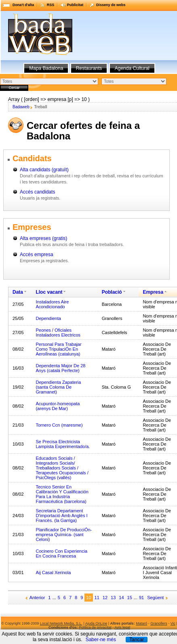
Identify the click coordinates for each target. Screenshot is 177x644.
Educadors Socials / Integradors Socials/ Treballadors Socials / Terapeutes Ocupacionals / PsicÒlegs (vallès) (62, 468)
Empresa (153, 292)
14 (121, 598)
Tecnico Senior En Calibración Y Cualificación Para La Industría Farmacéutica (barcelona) (62, 494)
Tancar (137, 640)
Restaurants (89, 68)
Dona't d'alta (23, 5)
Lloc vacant (49, 292)
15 (130, 598)
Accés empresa (37, 255)
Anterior (37, 598)
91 (141, 598)
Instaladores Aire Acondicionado (52, 304)
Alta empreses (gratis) (43, 238)
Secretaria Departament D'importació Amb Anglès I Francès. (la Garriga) (61, 516)
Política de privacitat (95, 627)
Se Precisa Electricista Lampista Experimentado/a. (63, 444)
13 (113, 598)
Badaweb (21, 107)
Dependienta (48, 318)
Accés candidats (37, 192)
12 (105, 598)
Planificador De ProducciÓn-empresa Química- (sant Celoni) (64, 535)
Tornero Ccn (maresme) (59, 425)
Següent (155, 598)
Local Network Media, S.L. (61, 623)
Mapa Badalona (46, 68)
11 (97, 598)
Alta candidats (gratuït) (44, 170)
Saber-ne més (101, 640)
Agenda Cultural (132, 68)
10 (88, 598)
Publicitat (75, 5)
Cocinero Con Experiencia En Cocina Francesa (61, 554)
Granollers (159, 623)
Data (18, 292)
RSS (51, 5)
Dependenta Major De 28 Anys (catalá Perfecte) (60, 368)
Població (112, 292)
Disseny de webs (111, 5)
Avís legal (122, 627)
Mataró (141, 623)
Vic (173, 623)
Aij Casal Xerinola (53, 572)
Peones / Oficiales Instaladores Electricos (58, 333)
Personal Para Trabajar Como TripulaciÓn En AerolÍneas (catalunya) (58, 349)
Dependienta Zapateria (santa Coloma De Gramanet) (58, 387)
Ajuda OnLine (96, 623)
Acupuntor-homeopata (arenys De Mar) (58, 406)
